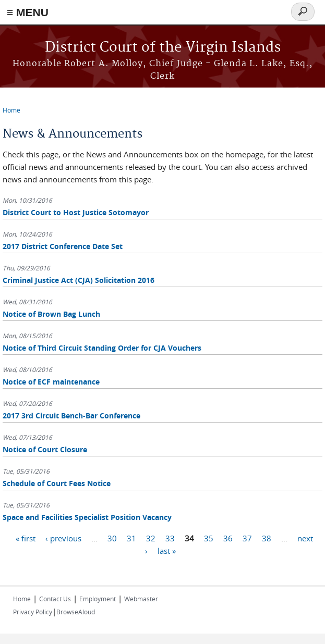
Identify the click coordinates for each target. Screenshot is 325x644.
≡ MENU (28, 12)
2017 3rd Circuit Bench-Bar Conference (71, 416)
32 (151, 538)
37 (247, 538)
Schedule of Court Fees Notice (57, 483)
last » (167, 550)
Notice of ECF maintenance (51, 382)
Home (11, 110)
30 (112, 538)
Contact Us (55, 599)
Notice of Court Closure (45, 449)
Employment (98, 599)
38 (267, 538)
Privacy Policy (33, 612)
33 (170, 538)
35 (209, 538)
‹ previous (63, 538)
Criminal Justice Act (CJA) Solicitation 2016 (79, 280)
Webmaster (141, 599)
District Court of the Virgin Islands (163, 48)
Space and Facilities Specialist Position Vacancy (87, 517)
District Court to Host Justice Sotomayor (76, 212)
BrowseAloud (76, 612)
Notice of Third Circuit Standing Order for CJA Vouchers (102, 348)
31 (131, 538)
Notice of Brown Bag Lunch (51, 314)
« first (26, 538)
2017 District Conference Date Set (63, 246)
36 (228, 538)
